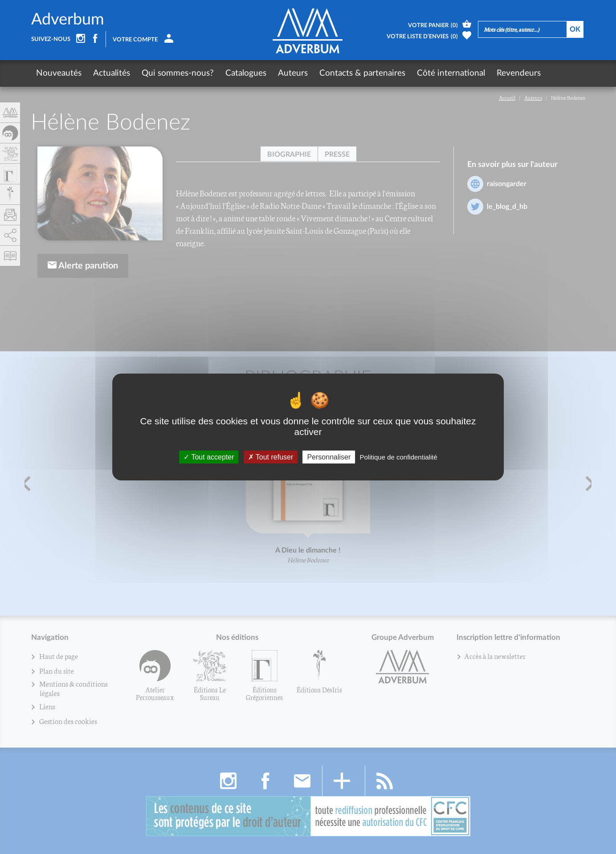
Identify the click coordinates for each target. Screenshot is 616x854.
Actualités (112, 73)
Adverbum (68, 20)
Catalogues (246, 73)
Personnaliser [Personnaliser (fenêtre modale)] (329, 457)
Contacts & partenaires (362, 73)
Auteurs (293, 73)
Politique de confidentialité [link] (398, 457)
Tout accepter (209, 457)
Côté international (451, 73)
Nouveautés (59, 73)
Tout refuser (271, 457)
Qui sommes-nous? (178, 73)
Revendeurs (519, 73)
